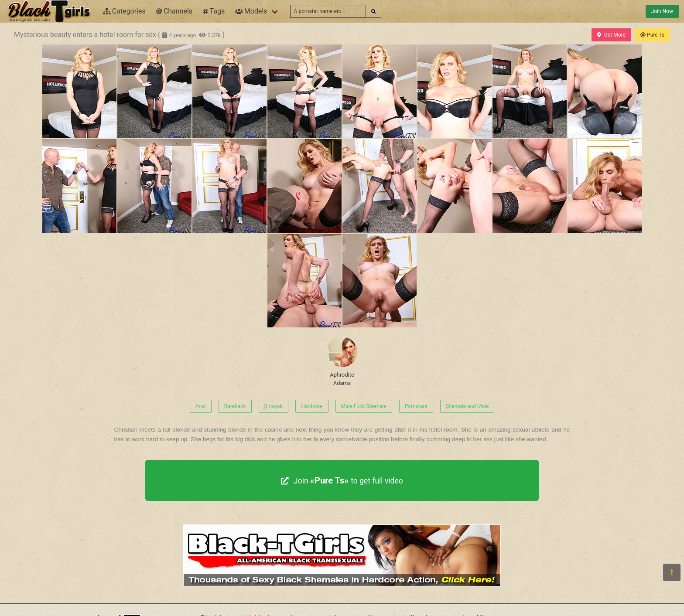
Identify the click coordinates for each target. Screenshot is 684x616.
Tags (214, 11)
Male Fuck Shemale (364, 406)
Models (251, 11)
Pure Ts (652, 35)
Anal (201, 406)
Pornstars (416, 406)
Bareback (235, 406)
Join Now (662, 11)
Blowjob (274, 406)
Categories (124, 11)
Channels (174, 11)
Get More (611, 35)
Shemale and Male (467, 406)
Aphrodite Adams (342, 361)
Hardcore (312, 406)
